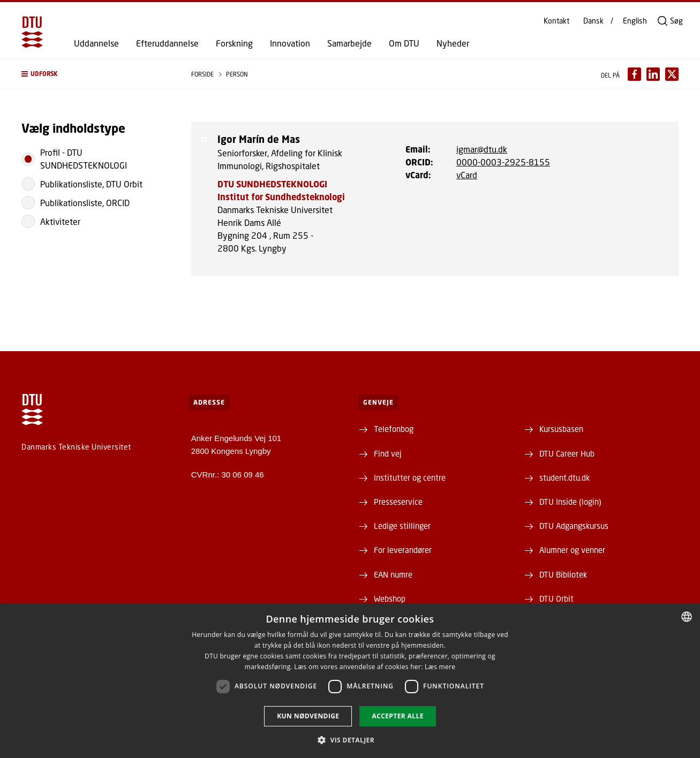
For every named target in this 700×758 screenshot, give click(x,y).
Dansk (593, 21)
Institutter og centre (410, 477)
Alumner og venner (572, 550)
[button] (96, 74)
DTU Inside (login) (570, 502)
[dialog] (350, 681)
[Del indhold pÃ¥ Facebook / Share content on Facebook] (634, 74)
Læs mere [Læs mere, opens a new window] (440, 667)
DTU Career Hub (567, 453)
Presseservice (398, 502)
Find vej (388, 453)
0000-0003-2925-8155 (503, 162)
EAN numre (393, 574)
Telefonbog (394, 429)
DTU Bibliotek (563, 574)
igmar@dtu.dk (482, 149)
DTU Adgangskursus (574, 526)
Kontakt (556, 21)
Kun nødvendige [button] (308, 716)
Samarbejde (349, 43)
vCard (467, 175)
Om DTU (404, 43)
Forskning (234, 43)
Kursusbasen (561, 429)
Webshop (390, 598)
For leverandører (403, 550)
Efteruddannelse (167, 43)
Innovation (290, 43)
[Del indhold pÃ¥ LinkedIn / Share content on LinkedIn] (653, 74)
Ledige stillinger (402, 526)
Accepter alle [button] (397, 716)
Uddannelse (96, 43)
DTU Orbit (556, 598)
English (635, 21)
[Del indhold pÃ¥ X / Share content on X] (672, 74)
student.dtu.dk (564, 477)
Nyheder (453, 43)
